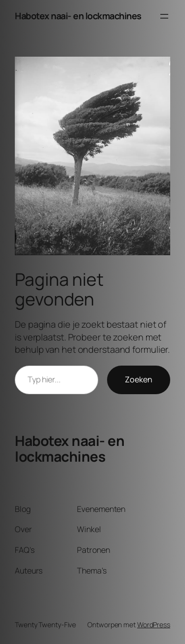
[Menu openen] (164, 16)
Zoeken (139, 379)
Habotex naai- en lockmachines (78, 16)
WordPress (154, 625)
